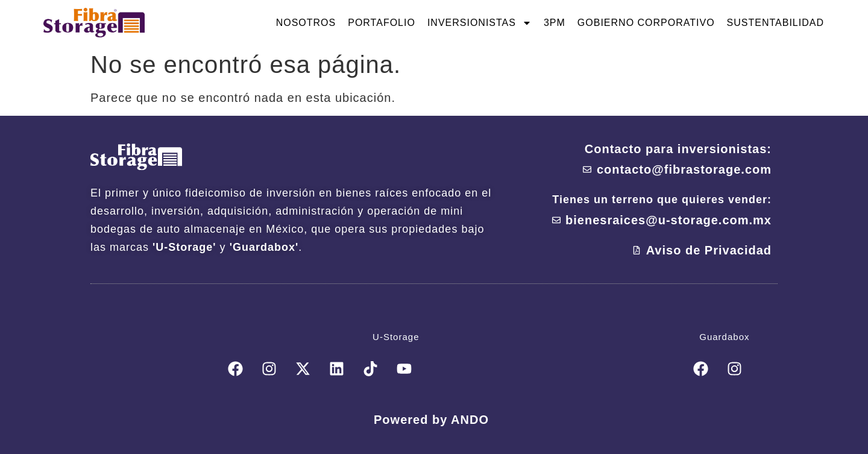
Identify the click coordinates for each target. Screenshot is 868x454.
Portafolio (382, 23)
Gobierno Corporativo (646, 23)
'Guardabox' (264, 247)
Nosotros (306, 23)
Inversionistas (480, 23)
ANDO (470, 420)
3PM (555, 23)
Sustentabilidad (775, 23)
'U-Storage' (184, 247)
